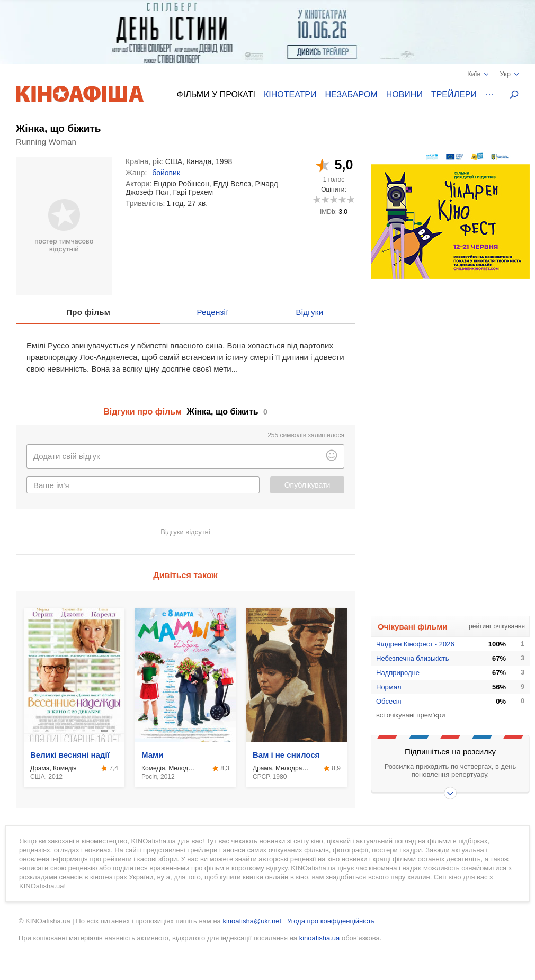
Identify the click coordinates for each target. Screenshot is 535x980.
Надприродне (398, 673)
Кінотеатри (290, 95)
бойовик (166, 173)
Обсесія (389, 701)
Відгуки (309, 312)
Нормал (389, 687)
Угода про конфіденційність (331, 921)
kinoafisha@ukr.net (252, 921)
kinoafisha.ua (320, 938)
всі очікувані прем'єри (411, 715)
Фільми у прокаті (216, 95)
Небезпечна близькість (413, 658)
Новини (404, 95)
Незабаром (351, 95)
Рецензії (212, 312)
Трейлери (454, 95)
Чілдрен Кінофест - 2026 (415, 644)
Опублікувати (307, 485)
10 (350, 199)
